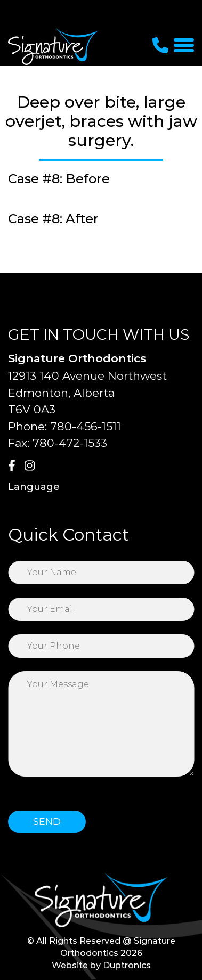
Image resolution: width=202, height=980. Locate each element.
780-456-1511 (86, 426)
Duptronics (127, 965)
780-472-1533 (70, 443)
